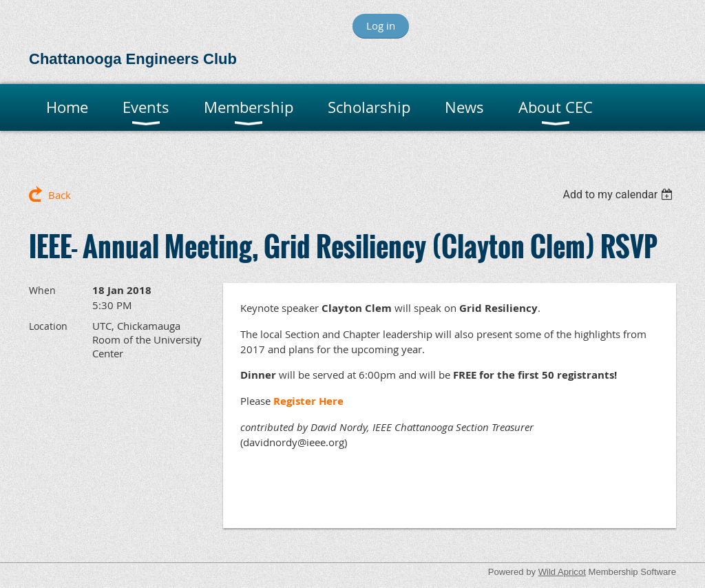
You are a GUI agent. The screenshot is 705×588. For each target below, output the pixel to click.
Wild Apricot (562, 572)
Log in (381, 25)
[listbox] (619, 195)
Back (60, 195)
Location (48, 326)
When (42, 290)
